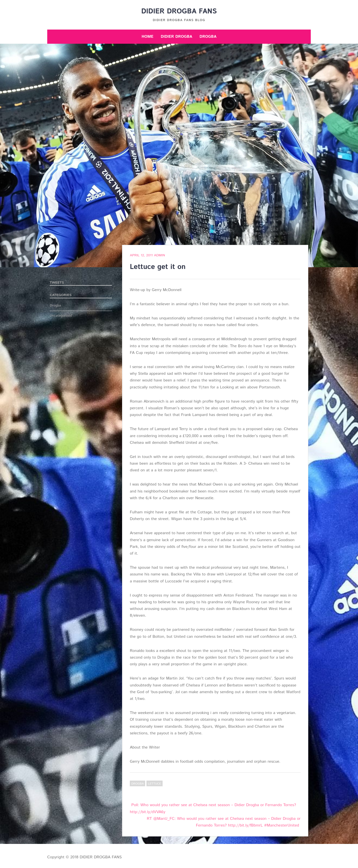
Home (147, 37)
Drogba (208, 37)
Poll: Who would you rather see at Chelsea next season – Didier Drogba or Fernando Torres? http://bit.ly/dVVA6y (213, 808)
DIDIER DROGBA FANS (179, 11)
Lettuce (155, 784)
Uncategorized (61, 316)
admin (159, 255)
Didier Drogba (176, 37)
